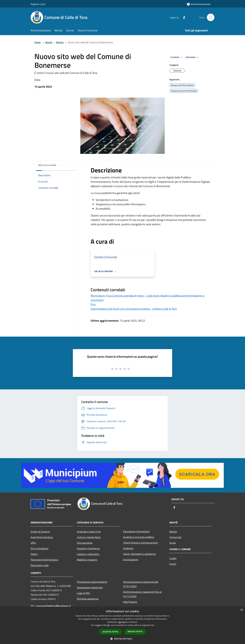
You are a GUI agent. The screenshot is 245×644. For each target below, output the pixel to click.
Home (37, 42)
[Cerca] (211, 17)
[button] (122, 639)
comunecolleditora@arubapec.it (53, 606)
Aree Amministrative (42, 537)
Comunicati (175, 537)
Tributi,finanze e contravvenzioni (141, 543)
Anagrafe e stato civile (89, 532)
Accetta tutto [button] (110, 632)
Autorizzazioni (131, 559)
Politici (34, 554)
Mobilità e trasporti (87, 560)
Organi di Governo (40, 532)
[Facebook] (183, 17)
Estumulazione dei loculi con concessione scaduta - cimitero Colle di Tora (134, 309)
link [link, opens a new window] (153, 625)
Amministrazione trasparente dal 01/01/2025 (141, 584)
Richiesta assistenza (88, 599)
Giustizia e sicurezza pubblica (139, 537)
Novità (49, 42)
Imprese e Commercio (88, 548)
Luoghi (173, 558)
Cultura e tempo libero (89, 537)
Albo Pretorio (130, 602)
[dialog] (122, 625)
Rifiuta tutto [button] (135, 632)
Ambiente (128, 548)
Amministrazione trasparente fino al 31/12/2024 (142, 594)
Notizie (60, 42)
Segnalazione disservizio (90, 587)
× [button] (241, 610)
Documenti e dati (40, 565)
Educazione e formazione (136, 531)
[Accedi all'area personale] (199, 4)
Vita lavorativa (85, 543)
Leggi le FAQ (83, 593)
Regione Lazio (38, 4)
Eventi (173, 564)
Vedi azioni (193, 57)
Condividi (177, 57)
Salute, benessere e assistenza (139, 554)
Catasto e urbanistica (88, 554)
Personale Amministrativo (44, 560)
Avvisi (173, 543)
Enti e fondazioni (40, 548)
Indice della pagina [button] (47, 165)
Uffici (33, 543)
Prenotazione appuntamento (92, 582)
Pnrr (93, 304)
